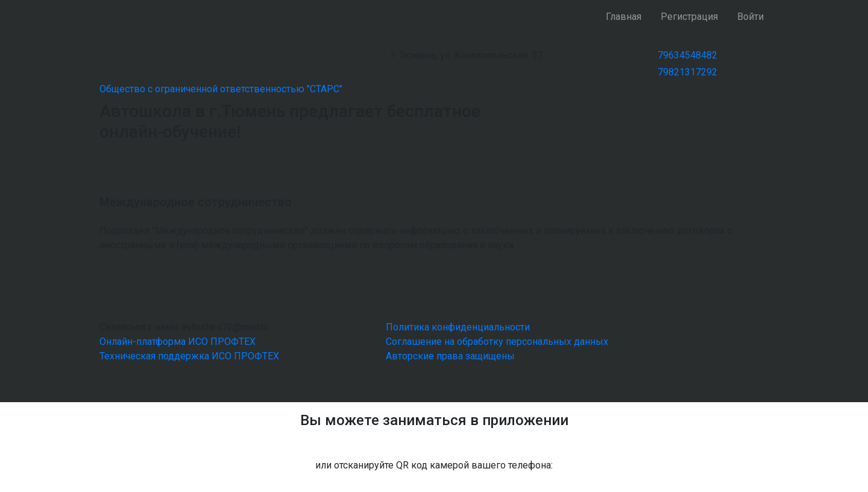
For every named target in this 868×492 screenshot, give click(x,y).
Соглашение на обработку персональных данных (497, 342)
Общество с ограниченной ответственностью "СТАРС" (221, 89)
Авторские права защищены (450, 356)
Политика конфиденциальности (458, 327)
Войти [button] (750, 17)
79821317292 (687, 72)
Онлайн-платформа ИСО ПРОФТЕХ (178, 342)
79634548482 (687, 55)
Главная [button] (624, 17)
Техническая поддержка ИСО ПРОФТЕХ (189, 356)
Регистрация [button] (689, 17)
